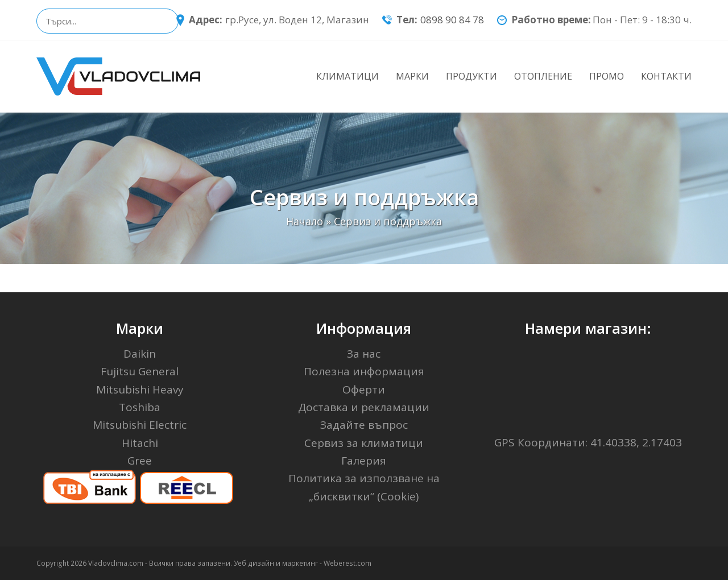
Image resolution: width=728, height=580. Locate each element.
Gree (140, 461)
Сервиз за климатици (364, 443)
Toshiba (140, 407)
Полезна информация (364, 371)
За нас (364, 354)
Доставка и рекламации (364, 407)
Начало (305, 221)
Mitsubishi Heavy (140, 390)
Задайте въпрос (364, 425)
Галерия (364, 461)
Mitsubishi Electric (140, 425)
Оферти (364, 390)
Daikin (140, 354)
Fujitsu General (140, 371)
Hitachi (140, 443)
